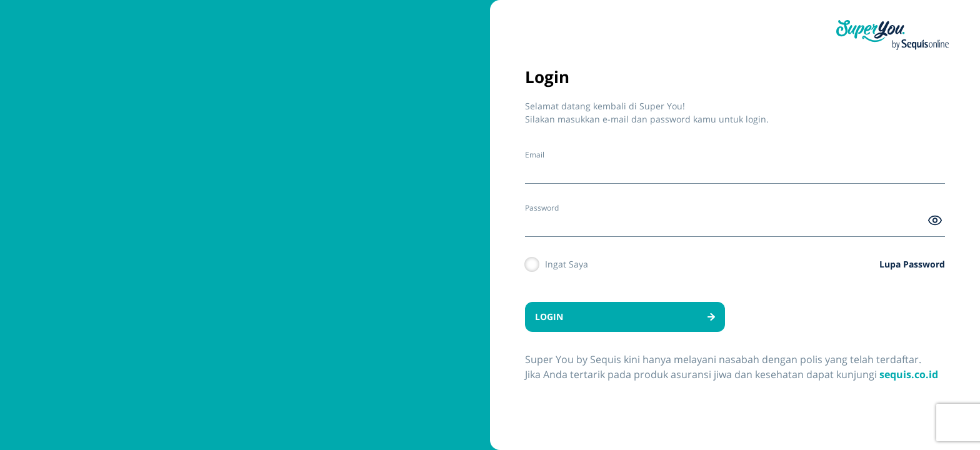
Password (542, 208)
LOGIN (625, 317)
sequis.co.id (909, 374)
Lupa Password (912, 264)
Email (535, 155)
